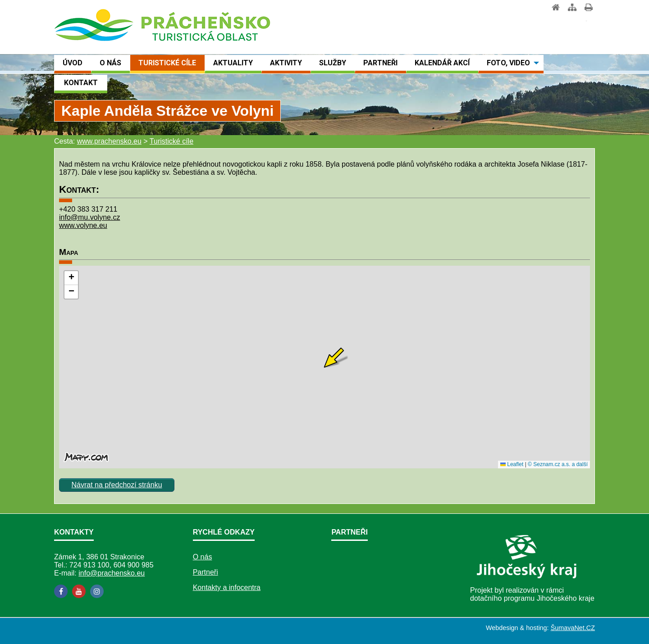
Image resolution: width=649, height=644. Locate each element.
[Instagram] (97, 591)
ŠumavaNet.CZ (573, 628)
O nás (203, 557)
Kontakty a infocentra (227, 587)
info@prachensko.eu (112, 573)
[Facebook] (61, 591)
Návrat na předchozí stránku (117, 485)
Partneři (206, 572)
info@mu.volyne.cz (89, 217)
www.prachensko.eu (109, 141)
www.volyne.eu (83, 225)
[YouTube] (79, 591)
